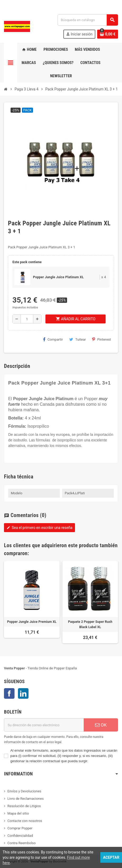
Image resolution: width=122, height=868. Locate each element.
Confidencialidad (20, 836)
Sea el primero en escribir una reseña (39, 528)
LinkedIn (23, 693)
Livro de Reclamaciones (25, 799)
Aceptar (111, 857)
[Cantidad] (27, 319)
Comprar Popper (20, 828)
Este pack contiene (27, 262)
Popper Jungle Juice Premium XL (32, 622)
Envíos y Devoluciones (24, 791)
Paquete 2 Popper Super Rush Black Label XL (90, 624)
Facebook (9, 693)
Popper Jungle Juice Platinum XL (58, 277)
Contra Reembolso (22, 843)
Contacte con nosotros (25, 821)
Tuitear (78, 339)
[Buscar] (88, 20)
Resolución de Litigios (24, 806)
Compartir (53, 339)
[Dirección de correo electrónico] (44, 725)
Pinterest (102, 339)
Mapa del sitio (18, 813)
